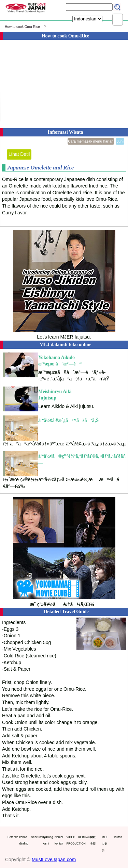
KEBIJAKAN (83, 837)
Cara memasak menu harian (91, 141)
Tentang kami (47, 840)
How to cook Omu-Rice (22, 27)
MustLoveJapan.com (54, 859)
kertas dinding (24, 840)
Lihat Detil (19, 154)
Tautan (118, 837)
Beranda (12, 837)
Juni (120, 141)
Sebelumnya (35, 837)
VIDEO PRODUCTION (71, 840)
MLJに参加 (104, 844)
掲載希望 (93, 840)
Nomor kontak (59, 840)
